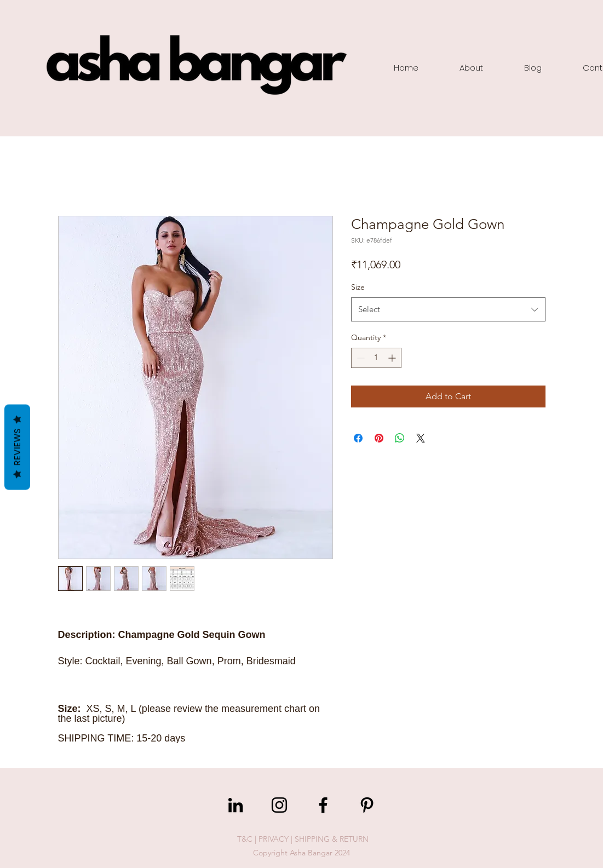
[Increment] (393, 358)
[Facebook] (323, 805)
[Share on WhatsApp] (400, 438)
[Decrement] (360, 358)
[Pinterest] (367, 805)
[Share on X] (421, 438)
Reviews (17, 447)
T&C (245, 839)
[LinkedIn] (236, 805)
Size (358, 287)
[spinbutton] (376, 358)
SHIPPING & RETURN (332, 839)
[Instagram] (279, 805)
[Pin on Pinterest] (379, 438)
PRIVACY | (277, 839)
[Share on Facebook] (358, 438)
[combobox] (448, 309)
